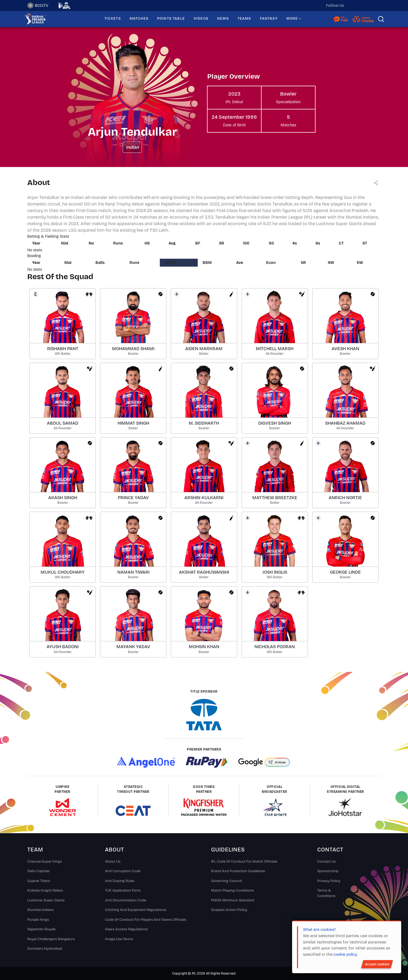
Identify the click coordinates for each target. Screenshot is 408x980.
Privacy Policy (329, 881)
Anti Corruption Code (123, 871)
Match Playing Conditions (232, 890)
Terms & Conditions (326, 893)
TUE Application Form (123, 890)
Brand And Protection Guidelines (238, 871)
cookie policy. (346, 954)
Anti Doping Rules (120, 881)
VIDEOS (201, 19)
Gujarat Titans (39, 881)
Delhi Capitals (38, 871)
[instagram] (365, 5)
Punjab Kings (38, 920)
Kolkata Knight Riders (45, 890)
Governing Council (226, 881)
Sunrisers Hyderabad (45, 949)
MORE (292, 19)
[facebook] (377, 5)
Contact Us (326, 862)
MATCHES (139, 19)
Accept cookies (377, 964)
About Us (113, 862)
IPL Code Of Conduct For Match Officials (244, 862)
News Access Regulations (126, 929)
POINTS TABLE (171, 19)
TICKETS (113, 19)
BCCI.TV (38, 5)
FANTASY (269, 19)
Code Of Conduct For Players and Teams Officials (146, 920)
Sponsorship (328, 871)
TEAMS (244, 19)
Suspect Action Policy (229, 910)
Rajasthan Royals (41, 929)
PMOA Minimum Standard (233, 900)
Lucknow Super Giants (46, 900)
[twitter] (354, 5)
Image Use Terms (119, 939)
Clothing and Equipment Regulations (136, 910)
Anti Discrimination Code (126, 900)
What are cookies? (319, 930)
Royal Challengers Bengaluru (51, 939)
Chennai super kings (45, 862)
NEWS (223, 19)
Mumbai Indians (40, 910)
